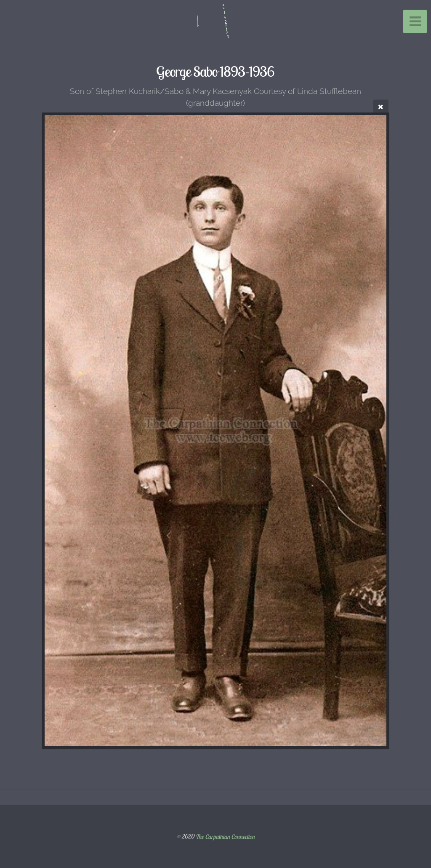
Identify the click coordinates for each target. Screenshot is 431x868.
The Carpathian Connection (225, 836)
